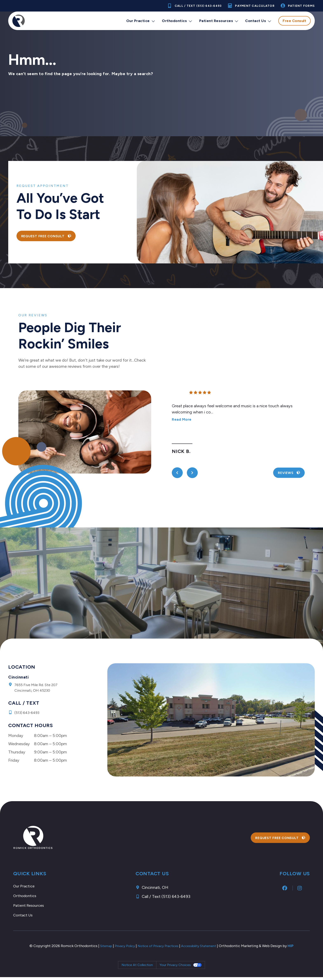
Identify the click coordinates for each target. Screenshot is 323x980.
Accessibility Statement (204, 949)
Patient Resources (219, 21)
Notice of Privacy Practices (158, 949)
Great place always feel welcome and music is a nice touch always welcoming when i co (232, 413)
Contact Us (258, 21)
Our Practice (141, 21)
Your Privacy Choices (175, 968)
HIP (299, 949)
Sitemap (98, 949)
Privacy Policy (120, 949)
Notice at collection (137, 968)
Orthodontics (177, 21)
